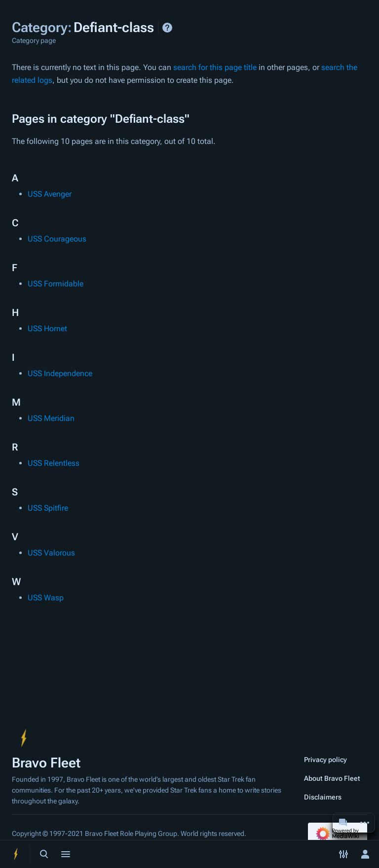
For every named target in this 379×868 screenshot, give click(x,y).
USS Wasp (46, 598)
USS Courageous (57, 239)
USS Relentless (54, 463)
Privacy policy (325, 760)
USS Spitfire (48, 508)
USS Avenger (50, 194)
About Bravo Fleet (332, 778)
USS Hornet (47, 329)
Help (167, 28)
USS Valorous (51, 553)
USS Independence (60, 373)
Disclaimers (323, 797)
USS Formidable (56, 284)
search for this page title (215, 67)
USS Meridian (51, 418)
